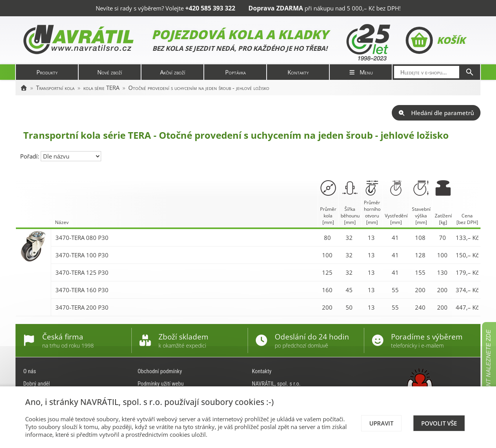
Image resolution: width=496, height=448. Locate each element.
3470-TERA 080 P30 (82, 238)
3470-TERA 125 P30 (82, 272)
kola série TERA (101, 88)
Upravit (381, 423)
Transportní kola (55, 88)
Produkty (47, 72)
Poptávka (235, 72)
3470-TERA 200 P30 (82, 307)
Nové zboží (110, 72)
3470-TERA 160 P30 (82, 290)
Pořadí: (30, 156)
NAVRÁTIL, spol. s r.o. (276, 384)
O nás (30, 371)
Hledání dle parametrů (436, 113)
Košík (435, 40)
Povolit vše (439, 423)
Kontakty (298, 72)
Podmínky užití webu (161, 384)
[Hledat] (470, 72)
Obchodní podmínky (160, 371)
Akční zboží (173, 72)
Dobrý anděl (37, 384)
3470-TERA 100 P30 (82, 255)
